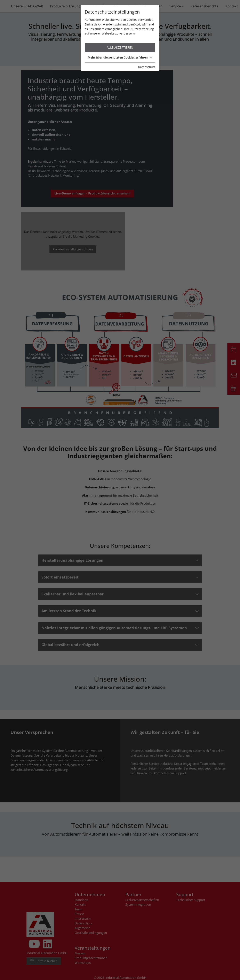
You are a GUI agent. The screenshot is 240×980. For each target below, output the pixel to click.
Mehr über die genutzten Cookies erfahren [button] (120, 53)
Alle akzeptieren (120, 43)
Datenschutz (159, 62)
